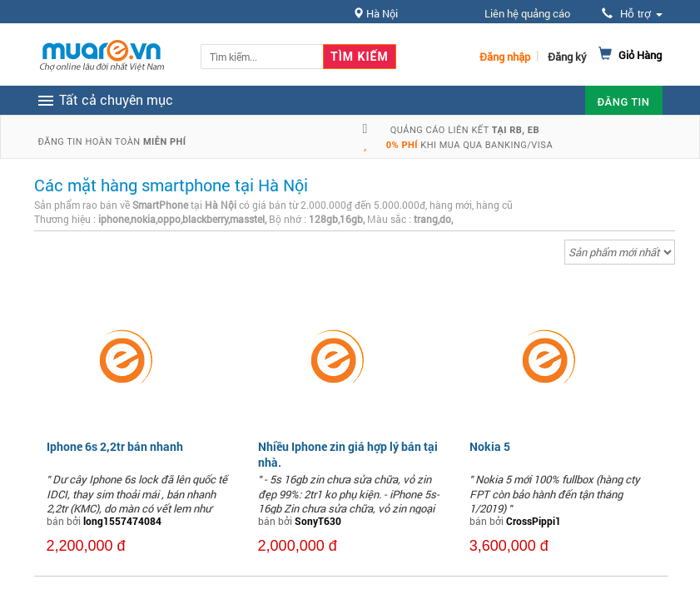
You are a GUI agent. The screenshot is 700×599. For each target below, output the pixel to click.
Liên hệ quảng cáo (527, 13)
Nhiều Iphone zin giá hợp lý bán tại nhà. (348, 454)
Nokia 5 (490, 446)
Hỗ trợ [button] (632, 14)
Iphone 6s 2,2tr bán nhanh (115, 446)
